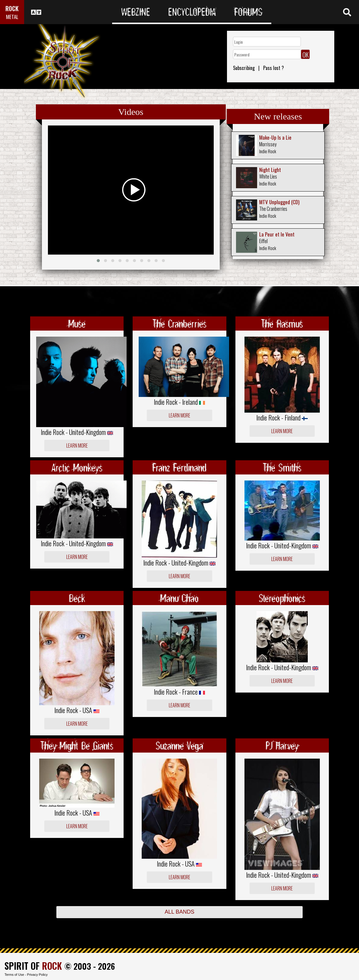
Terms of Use (14, 975)
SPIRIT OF (33, 966)
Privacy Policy (37, 975)
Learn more (77, 446)
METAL (12, 17)
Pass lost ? (274, 68)
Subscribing (244, 68)
